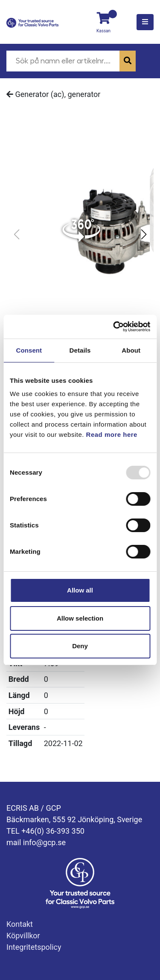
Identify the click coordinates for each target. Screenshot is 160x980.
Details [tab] (80, 350)
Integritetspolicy (34, 947)
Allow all (80, 590)
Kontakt (20, 924)
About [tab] (131, 350)
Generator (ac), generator (53, 94)
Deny (80, 646)
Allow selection (80, 618)
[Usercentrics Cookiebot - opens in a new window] (114, 327)
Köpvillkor (23, 936)
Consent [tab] (29, 350)
